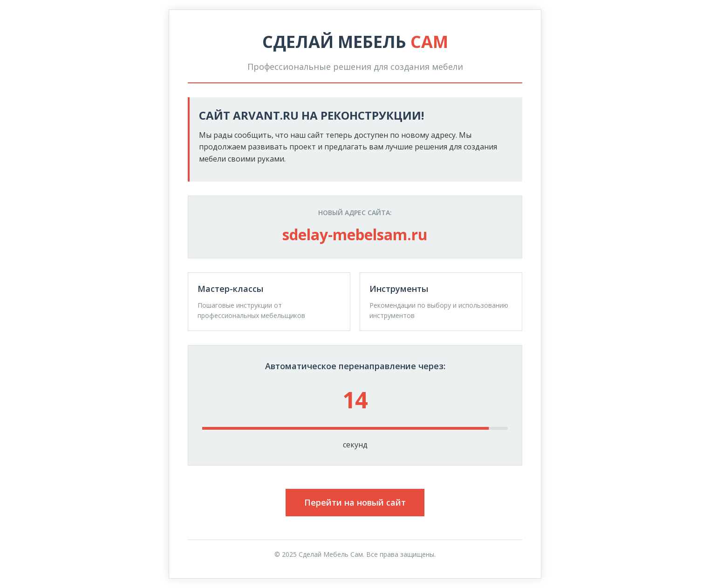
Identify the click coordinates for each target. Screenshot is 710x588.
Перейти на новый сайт (355, 502)
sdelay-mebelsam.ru (355, 234)
